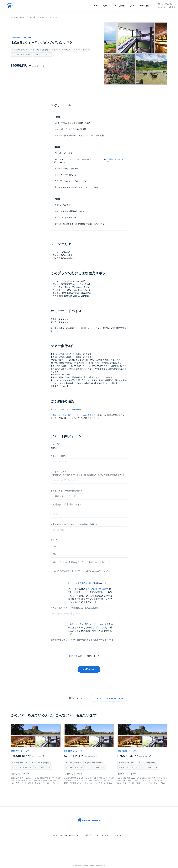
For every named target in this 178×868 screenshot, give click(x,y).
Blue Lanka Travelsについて (71, 835)
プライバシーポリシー (103, 835)
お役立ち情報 (118, 6)
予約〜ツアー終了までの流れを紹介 (66, 409)
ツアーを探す (20, 17)
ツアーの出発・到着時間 (96, 589)
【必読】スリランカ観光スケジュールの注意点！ (72, 415)
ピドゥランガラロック (62, 50)
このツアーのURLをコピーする (109, 698)
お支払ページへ (89, 669)
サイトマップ (120, 835)
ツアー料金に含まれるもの (79, 583)
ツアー (95, 6)
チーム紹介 (144, 6)
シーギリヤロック (21, 50)
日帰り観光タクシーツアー (21, 751)
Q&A (132, 6)
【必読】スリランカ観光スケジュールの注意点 (88, 624)
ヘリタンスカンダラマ (22, 55)
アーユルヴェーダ (82, 50)
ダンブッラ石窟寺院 (40, 50)
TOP (12, 17)
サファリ (47, 55)
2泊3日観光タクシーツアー (21, 38)
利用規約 (72, 656)
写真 (105, 6)
